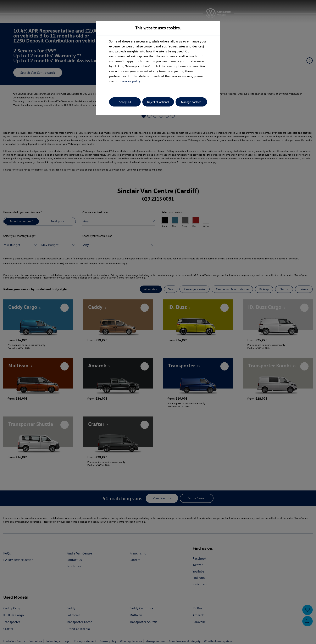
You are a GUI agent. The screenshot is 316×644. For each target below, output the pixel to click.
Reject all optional (158, 102)
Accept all (125, 102)
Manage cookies (191, 102)
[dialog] (158, 322)
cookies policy (131, 81)
